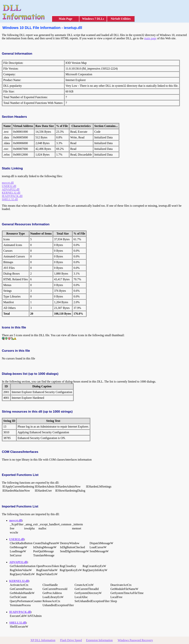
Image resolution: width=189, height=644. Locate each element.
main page (150, 38)
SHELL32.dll (10, 199)
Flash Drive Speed (71, 640)
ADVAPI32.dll (11, 189)
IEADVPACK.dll (12, 196)
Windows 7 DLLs (93, 19)
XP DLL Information (43, 640)
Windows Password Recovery (135, 640)
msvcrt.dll (8, 183)
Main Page (65, 19)
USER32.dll (9, 186)
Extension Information (99, 640)
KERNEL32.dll (11, 193)
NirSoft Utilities (121, 19)
